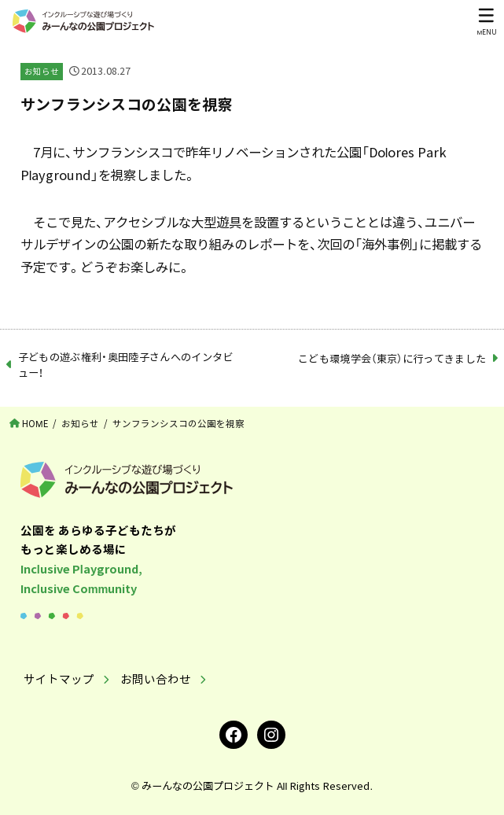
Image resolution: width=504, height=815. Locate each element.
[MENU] (486, 21)
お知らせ (42, 71)
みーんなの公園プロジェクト (208, 785)
